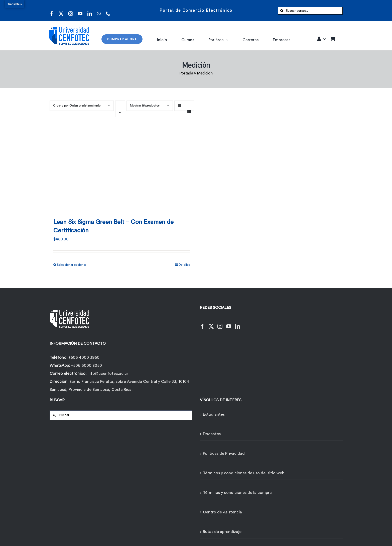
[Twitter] (211, 323)
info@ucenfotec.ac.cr (108, 374)
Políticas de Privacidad (224, 453)
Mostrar (145, 106)
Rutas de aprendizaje (222, 532)
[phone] (108, 10)
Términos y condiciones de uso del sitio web (244, 473)
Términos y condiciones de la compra (237, 493)
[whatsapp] (99, 10)
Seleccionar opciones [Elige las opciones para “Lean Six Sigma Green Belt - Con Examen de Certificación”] (72, 265)
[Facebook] (202, 323)
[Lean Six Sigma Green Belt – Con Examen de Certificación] (122, 169)
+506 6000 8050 (86, 366)
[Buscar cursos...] (310, 11)
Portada (186, 73)
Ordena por (77, 106)
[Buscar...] (121, 415)
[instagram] (71, 10)
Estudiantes (214, 414)
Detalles (184, 265)
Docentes (212, 434)
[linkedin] (90, 10)
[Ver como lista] (189, 109)
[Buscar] (282, 11)
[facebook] (52, 10)
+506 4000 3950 (84, 357)
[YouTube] (229, 323)
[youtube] (80, 10)
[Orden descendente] (120, 109)
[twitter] (61, 10)
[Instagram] (220, 323)
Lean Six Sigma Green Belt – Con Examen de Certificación (113, 226)
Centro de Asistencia (222, 512)
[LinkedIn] (237, 323)
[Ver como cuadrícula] (179, 104)
